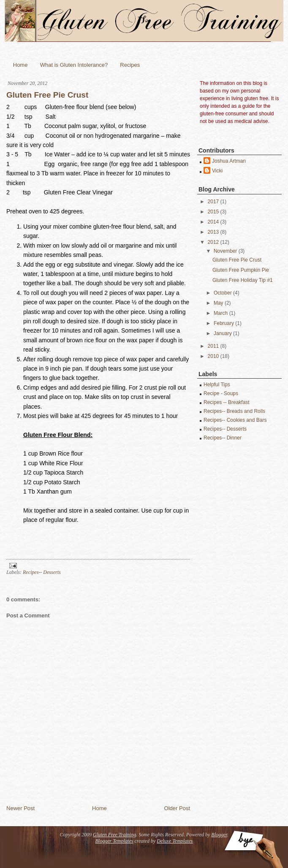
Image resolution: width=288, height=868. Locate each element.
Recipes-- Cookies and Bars (235, 420)
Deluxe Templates (175, 841)
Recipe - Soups (221, 393)
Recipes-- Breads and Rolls (234, 411)
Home (20, 65)
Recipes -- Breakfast (227, 402)
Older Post (177, 808)
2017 (213, 202)
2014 (213, 222)
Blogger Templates (114, 841)
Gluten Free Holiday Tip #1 (243, 280)
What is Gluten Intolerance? (74, 65)
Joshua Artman (229, 161)
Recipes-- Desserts (42, 572)
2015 (213, 212)
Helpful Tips (217, 385)
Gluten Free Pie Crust (47, 95)
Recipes (130, 65)
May (219, 303)
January (223, 333)
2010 (213, 356)
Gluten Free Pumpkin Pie (241, 270)
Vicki (217, 171)
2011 (213, 346)
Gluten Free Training (114, 835)
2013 (213, 232)
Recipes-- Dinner (223, 438)
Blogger (219, 835)
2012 (213, 242)
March (221, 313)
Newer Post (20, 808)
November (225, 251)
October (223, 293)
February (224, 323)
